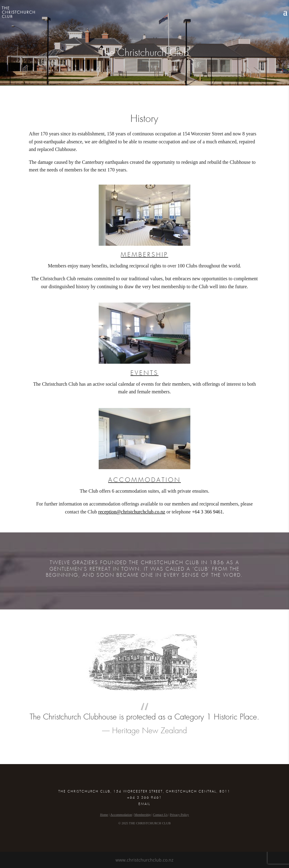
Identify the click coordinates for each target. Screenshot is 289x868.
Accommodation (121, 815)
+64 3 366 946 (206, 512)
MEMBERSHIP (144, 255)
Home (104, 815)
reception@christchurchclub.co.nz (132, 512)
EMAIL (144, 804)
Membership (143, 815)
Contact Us (160, 815)
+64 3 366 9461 (144, 798)
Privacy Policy (179, 815)
